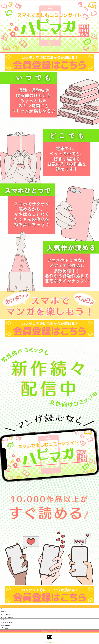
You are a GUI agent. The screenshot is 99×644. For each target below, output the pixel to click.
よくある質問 (41, 631)
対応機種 (3, 620)
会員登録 (3, 612)
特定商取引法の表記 (6, 623)
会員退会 (60, 631)
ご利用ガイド (53, 631)
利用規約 (47, 631)
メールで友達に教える (7, 614)
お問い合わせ (5, 628)
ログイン (3, 609)
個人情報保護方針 (6, 625)
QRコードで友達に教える (8, 617)
